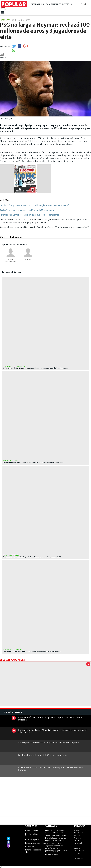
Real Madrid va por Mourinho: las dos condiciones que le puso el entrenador (32, 651)
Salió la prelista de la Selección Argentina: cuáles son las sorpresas (49, 743)
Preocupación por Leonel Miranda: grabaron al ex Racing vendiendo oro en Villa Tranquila (53, 731)
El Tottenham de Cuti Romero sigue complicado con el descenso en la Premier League (36, 368)
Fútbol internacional (11, 261)
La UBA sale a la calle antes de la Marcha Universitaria (43, 755)
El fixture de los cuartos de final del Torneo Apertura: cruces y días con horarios (50, 769)
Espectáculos (31, 843)
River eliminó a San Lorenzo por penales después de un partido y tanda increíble (51, 719)
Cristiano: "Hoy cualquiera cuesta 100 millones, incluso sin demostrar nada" (34, 205)
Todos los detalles (11, 461)
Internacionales (38, 843)
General (28, 846)
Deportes (67, 4)
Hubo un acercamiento (12, 650)
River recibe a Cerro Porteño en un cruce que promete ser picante (29, 215)
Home (28, 831)
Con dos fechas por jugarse (14, 366)
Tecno (35, 846)
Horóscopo (36, 850)
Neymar (28, 260)
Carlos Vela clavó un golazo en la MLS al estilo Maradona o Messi (29, 210)
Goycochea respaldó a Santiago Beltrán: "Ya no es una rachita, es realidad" (32, 557)
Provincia (35, 4)
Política (46, 4)
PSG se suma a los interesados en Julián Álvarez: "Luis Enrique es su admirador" (33, 463)
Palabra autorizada (11, 555)
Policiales (56, 4)
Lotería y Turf (28, 851)
